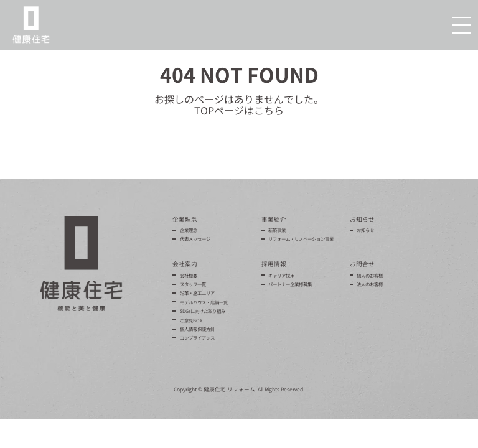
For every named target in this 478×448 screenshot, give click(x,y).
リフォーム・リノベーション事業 (301, 239)
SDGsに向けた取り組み (203, 311)
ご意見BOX (191, 320)
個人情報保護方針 (197, 329)
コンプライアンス (197, 338)
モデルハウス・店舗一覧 (204, 302)
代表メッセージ (195, 239)
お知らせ (365, 230)
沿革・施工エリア (197, 293)
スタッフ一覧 (193, 284)
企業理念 (189, 230)
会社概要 (189, 275)
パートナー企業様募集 (290, 284)
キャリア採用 (281, 275)
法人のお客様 (370, 284)
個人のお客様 (370, 275)
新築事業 (277, 230)
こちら (269, 110)
